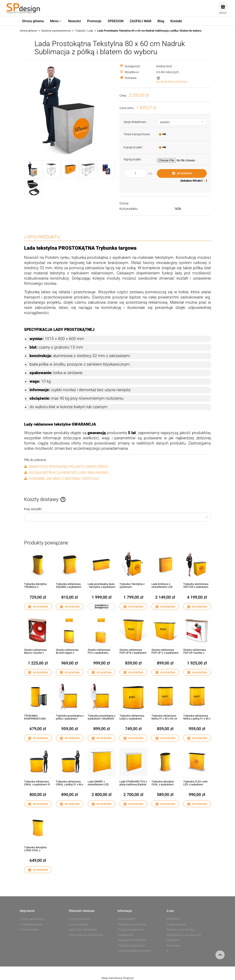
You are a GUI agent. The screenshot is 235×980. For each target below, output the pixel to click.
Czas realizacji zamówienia (86, 935)
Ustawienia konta (31, 924)
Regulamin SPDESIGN (132, 940)
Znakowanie (125, 935)
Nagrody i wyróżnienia (181, 930)
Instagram (173, 946)
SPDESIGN (173, 919)
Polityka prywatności (131, 946)
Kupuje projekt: (133, 147)
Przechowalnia (30, 930)
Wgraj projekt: (133, 159)
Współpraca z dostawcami (184, 935)
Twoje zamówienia (32, 919)
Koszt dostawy (78, 924)
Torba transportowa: (137, 134)
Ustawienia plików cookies (134, 951)
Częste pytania (176, 924)
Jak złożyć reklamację (83, 930)
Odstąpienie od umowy (132, 924)
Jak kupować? (127, 919)
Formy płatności (79, 919)
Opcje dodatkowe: (135, 122)
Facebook (173, 940)
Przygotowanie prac (131, 930)
